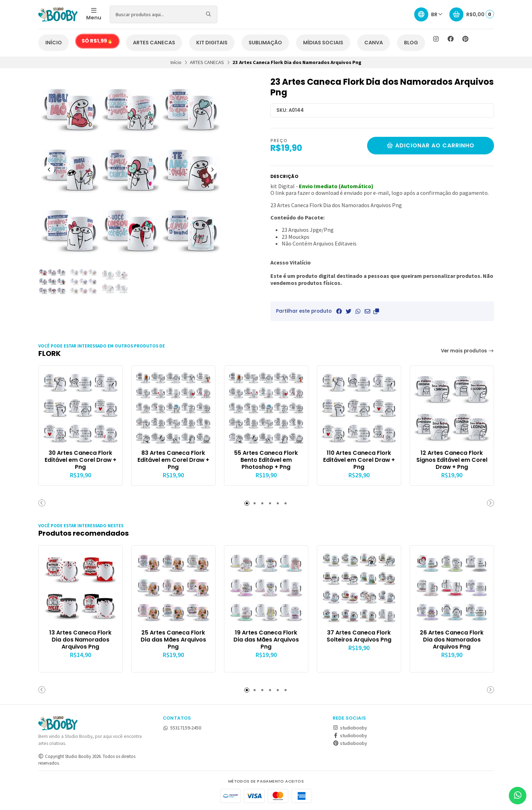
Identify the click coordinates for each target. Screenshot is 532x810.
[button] (376, 311)
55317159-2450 (182, 728)
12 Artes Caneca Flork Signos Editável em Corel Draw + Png (452, 460)
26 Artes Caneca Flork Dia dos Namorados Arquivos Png (452, 640)
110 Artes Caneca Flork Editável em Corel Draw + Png (359, 460)
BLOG (411, 43)
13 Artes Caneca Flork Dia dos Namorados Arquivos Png (80, 640)
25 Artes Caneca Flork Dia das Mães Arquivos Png (173, 640)
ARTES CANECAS (154, 43)
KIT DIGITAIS (212, 43)
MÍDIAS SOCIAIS (323, 43)
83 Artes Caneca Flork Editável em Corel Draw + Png (173, 460)
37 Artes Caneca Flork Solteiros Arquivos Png (359, 636)
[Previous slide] (49, 170)
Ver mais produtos (467, 351)
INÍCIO (54, 43)
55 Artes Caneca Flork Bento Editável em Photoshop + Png (266, 460)
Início (176, 62)
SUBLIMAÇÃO (265, 43)
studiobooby (350, 728)
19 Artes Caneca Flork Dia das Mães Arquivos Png (266, 640)
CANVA (374, 43)
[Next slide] (212, 170)
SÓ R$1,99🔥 (97, 41)
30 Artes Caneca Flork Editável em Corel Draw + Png (81, 460)
